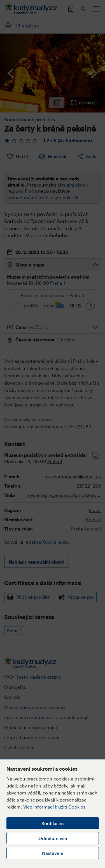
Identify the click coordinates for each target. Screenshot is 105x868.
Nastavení (53, 853)
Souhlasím (53, 823)
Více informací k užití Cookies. (55, 807)
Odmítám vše (53, 838)
